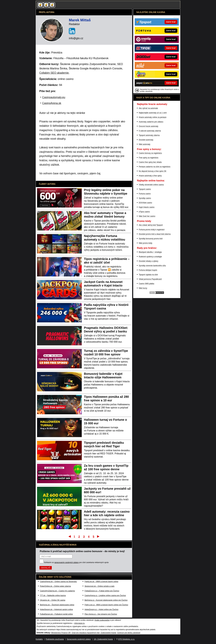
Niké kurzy (143, 288)
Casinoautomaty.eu (54, 97)
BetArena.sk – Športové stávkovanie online (57, 605)
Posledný (98, 536)
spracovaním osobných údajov (66, 562)
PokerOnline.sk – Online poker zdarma (55, 586)
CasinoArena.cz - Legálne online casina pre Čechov (105, 596)
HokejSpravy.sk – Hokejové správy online (56, 609)
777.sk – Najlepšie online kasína (53, 596)
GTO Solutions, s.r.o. (126, 639)
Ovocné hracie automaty (148, 126)
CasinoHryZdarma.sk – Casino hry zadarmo (57, 591)
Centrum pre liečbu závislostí (129, 633)
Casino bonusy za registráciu (150, 153)
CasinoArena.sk (52, 103)
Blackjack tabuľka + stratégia (150, 252)
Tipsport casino (145, 189)
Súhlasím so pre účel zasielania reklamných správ (76, 562)
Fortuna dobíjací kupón (148, 270)
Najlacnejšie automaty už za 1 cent (153, 113)
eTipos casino (144, 212)
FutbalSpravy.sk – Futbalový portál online (56, 614)
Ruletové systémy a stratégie (150, 257)
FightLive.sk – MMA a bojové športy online (101, 582)
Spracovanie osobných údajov (79, 639)
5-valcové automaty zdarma (150, 131)
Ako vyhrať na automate (148, 108)
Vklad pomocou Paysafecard (150, 279)
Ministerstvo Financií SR (61, 633)
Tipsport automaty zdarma (149, 135)
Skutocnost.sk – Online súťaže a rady (99, 586)
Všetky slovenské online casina (151, 185)
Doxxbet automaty (146, 140)
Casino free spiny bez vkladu (150, 162)
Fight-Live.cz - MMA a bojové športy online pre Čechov (106, 605)
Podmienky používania (55, 639)
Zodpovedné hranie (108, 633)
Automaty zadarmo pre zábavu (151, 122)
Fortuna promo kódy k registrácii (152, 230)
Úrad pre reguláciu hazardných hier (86, 633)
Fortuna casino (145, 194)
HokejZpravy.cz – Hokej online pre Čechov (101, 609)
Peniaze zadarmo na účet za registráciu (155, 167)
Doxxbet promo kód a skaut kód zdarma (155, 234)
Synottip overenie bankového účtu (152, 266)
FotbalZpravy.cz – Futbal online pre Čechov (102, 591)
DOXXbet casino (145, 203)
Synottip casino (145, 198)
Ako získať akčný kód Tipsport (151, 225)
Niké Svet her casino (147, 216)
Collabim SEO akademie (54, 73)
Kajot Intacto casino (147, 207)
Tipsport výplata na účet (148, 275)
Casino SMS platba (146, 284)
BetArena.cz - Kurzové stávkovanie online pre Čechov (106, 600)
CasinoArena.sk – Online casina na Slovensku (58, 582)
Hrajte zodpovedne (102, 620)
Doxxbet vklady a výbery (148, 261)
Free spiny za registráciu (149, 158)
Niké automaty (145, 144)
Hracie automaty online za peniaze (153, 117)
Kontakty (39, 639)
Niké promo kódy (145, 243)
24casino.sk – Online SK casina (53, 600)
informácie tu (79, 623)
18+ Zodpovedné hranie (103, 639)
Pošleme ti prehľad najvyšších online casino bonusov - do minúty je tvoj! (82, 551)
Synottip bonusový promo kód (151, 239)
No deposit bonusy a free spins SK (153, 171)
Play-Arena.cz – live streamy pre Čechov (101, 614)
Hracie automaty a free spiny (150, 176)
